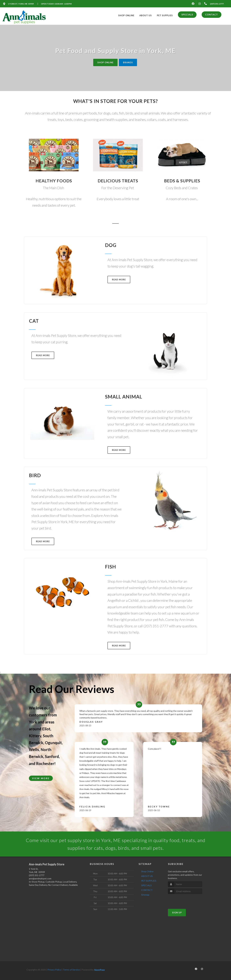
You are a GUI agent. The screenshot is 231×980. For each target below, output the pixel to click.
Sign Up (177, 913)
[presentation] (185, 900)
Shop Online (105, 62)
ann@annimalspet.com (40, 878)
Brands (128, 62)
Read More (119, 280)
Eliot (46, 729)
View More (41, 778)
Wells (34, 750)
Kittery (35, 736)
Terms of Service (71, 970)
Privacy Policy (54, 970)
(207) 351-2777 (37, 875)
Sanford (52, 756)
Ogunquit (53, 743)
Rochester (45, 763)
